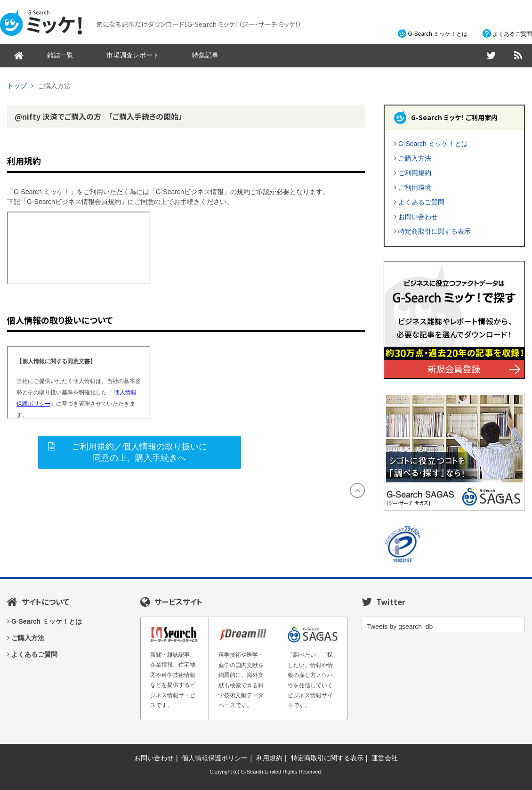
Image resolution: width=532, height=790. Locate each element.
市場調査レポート (133, 55)
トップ (17, 86)
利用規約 (269, 758)
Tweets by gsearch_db (400, 627)
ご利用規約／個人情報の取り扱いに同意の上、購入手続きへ (139, 452)
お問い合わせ (418, 217)
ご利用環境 (415, 187)
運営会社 (385, 758)
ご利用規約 (415, 173)
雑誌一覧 (60, 55)
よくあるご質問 (512, 34)
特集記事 (205, 55)
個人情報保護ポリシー (215, 758)
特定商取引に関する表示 (435, 231)
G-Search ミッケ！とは (438, 34)
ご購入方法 (415, 158)
